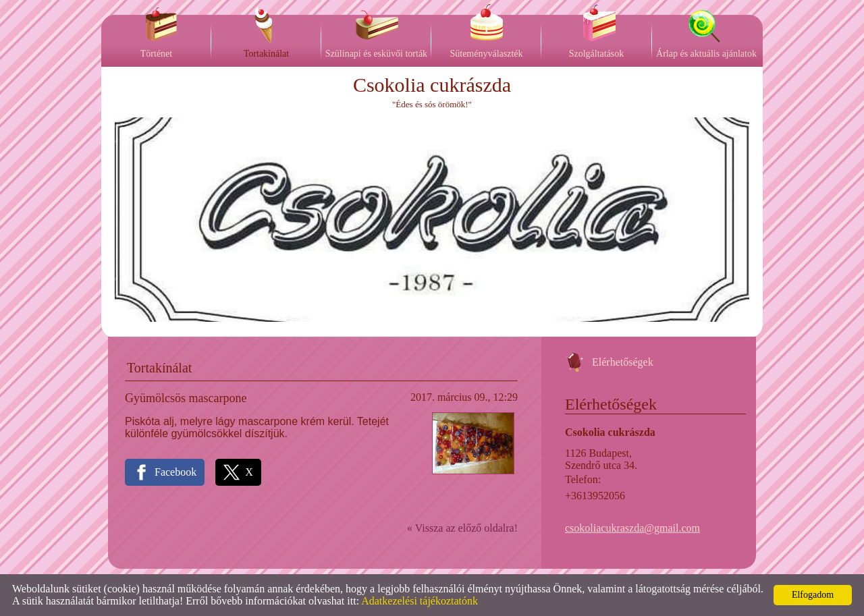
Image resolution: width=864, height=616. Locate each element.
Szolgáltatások (597, 54)
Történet (156, 54)
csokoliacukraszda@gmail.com (632, 528)
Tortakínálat (266, 54)
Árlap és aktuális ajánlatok (706, 54)
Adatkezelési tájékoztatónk (420, 601)
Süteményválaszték (486, 54)
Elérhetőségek (623, 362)
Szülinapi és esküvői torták (376, 54)
